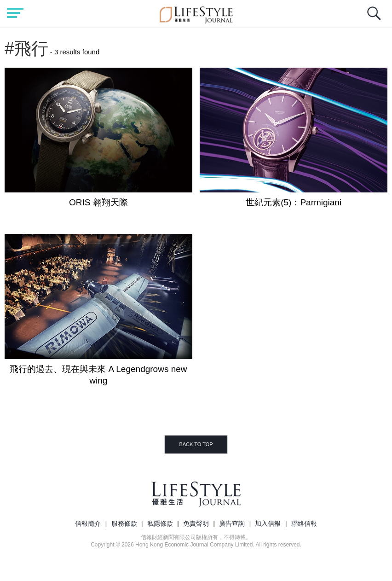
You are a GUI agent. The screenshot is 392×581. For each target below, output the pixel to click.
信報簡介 (88, 523)
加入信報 (268, 523)
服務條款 (124, 523)
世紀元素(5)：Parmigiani (294, 202)
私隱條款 (160, 523)
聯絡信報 (304, 523)
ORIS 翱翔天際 (98, 202)
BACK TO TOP (196, 444)
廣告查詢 (232, 523)
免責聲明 (196, 523)
